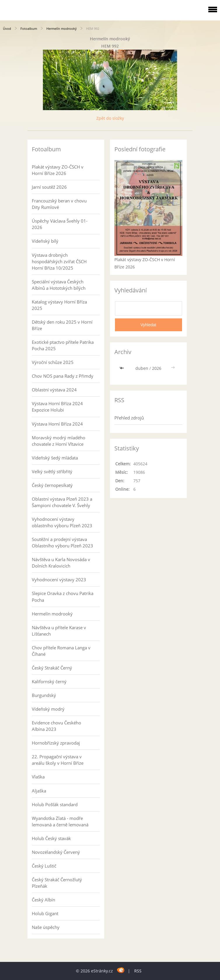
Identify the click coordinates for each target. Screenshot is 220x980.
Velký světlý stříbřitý (52, 471)
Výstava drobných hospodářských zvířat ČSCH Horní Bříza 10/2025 (59, 261)
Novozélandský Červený (56, 852)
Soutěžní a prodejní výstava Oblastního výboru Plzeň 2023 (62, 542)
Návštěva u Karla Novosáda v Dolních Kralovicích (61, 563)
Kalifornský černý (49, 681)
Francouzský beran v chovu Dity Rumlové (59, 204)
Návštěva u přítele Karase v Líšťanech (59, 631)
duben (142, 368)
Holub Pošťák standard (55, 804)
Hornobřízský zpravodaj (56, 743)
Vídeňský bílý (45, 241)
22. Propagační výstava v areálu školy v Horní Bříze (58, 760)
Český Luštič (44, 866)
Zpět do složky (110, 118)
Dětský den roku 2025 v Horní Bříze (62, 325)
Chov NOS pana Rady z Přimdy (63, 376)
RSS (138, 971)
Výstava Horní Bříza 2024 (57, 424)
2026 (157, 368)
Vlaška (38, 777)
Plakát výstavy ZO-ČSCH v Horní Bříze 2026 (58, 170)
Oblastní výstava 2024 (54, 390)
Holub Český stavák (51, 838)
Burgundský (44, 695)
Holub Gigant (45, 913)
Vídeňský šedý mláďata (55, 458)
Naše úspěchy (46, 927)
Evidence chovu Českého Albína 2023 (56, 726)
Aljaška (39, 791)
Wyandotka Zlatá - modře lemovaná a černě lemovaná (60, 821)
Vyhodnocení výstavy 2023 (59, 580)
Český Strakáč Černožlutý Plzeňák (57, 883)
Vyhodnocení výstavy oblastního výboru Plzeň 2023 (62, 522)
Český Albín (43, 900)
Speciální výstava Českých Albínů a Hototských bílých (59, 285)
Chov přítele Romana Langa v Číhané (61, 651)
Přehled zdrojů (129, 418)
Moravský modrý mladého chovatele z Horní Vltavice (59, 441)
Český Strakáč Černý (52, 668)
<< (123, 368)
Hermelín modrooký (62, 28)
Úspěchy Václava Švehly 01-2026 (60, 224)
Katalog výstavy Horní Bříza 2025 (59, 305)
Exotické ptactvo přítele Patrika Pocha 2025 (63, 345)
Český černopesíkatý (52, 485)
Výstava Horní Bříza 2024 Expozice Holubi (57, 407)
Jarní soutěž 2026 (49, 187)
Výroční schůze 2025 (53, 362)
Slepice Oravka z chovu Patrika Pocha (63, 596)
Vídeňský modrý (48, 709)
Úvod (7, 28)
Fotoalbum (29, 28)
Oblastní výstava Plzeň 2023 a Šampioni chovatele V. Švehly (62, 502)
